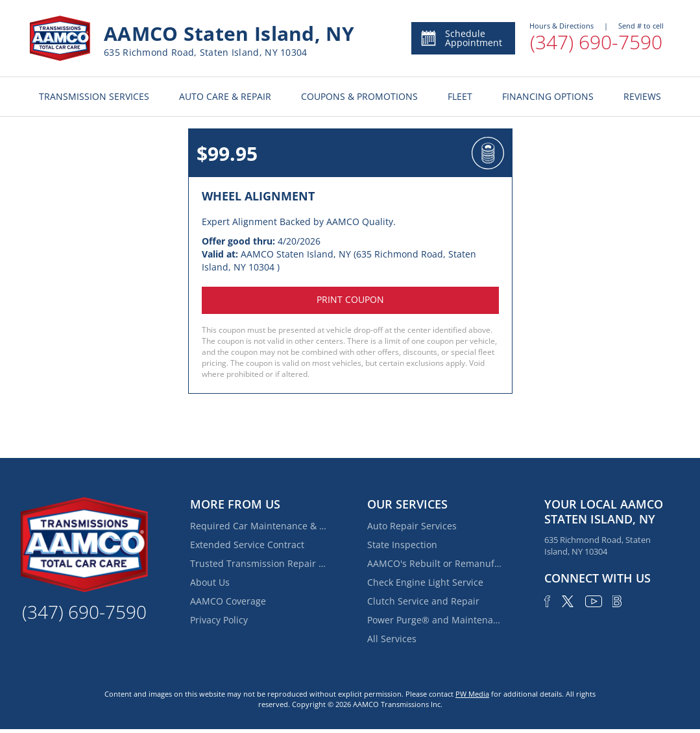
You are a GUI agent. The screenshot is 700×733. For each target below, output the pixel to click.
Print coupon (350, 299)
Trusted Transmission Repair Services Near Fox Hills (258, 563)
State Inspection (402, 545)
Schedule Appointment (461, 38)
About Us (210, 582)
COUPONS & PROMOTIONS (359, 96)
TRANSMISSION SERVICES (94, 96)
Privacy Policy (219, 620)
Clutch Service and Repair (423, 601)
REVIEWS (642, 96)
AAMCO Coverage (228, 601)
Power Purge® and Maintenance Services (435, 620)
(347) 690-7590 (596, 42)
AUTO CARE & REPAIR (225, 96)
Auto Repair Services (412, 526)
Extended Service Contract (247, 545)
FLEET (460, 96)
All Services (392, 639)
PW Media (472, 694)
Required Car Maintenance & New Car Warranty (258, 526)
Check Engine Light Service (425, 582)
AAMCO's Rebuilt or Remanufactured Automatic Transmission (435, 563)
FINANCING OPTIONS (548, 96)
